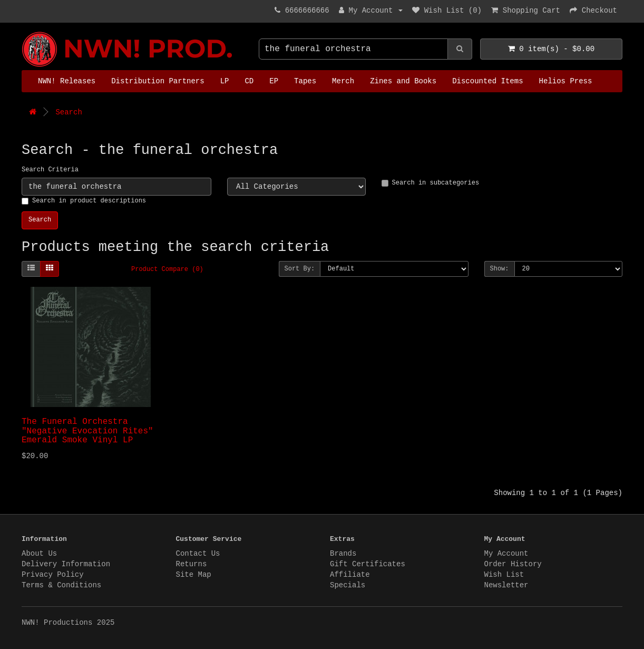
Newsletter (506, 585)
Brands (343, 554)
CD (249, 81)
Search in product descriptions (84, 201)
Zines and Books (403, 81)
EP (274, 81)
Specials (348, 585)
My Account (506, 554)
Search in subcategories (431, 183)
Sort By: (300, 269)
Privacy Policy (53, 575)
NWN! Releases (67, 81)
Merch (343, 81)
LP (225, 81)
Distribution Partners (158, 81)
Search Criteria (50, 170)
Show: (500, 269)
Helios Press (566, 81)
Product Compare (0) (167, 269)
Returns (192, 564)
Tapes (305, 81)
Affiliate (350, 575)
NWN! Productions (24, 32)
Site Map (194, 575)
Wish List (504, 575)
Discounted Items (487, 81)
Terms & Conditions (61, 585)
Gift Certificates (368, 564)
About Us (39, 554)
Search (69, 112)
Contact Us (198, 554)
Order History (513, 564)
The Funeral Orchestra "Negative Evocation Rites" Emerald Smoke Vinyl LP (87, 431)
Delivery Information (66, 564)
